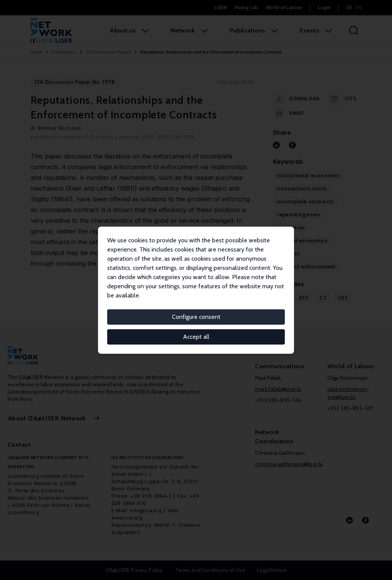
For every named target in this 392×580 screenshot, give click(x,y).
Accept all (196, 337)
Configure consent (196, 317)
